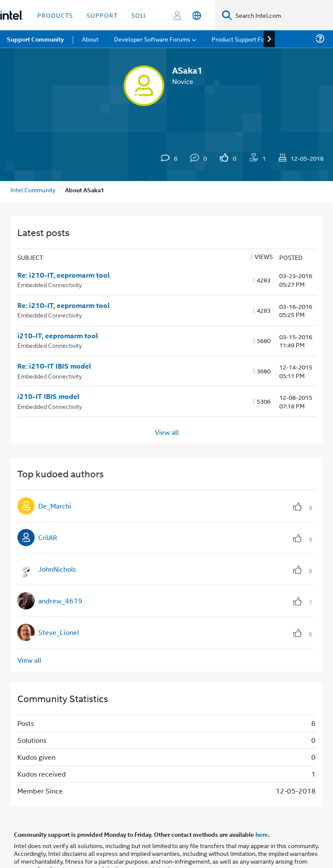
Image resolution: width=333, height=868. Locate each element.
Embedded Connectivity (50, 284)
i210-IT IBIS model (48, 396)
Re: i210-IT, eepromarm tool (64, 275)
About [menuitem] (90, 39)
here (262, 834)
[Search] (227, 15)
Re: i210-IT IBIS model (54, 366)
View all (167, 432)
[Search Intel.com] (282, 15)
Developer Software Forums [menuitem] (152, 39)
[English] (197, 15)
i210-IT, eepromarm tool (58, 336)
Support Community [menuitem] (35, 39)
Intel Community (33, 189)
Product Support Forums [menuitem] (245, 39)
